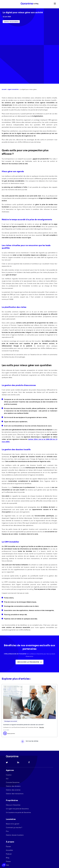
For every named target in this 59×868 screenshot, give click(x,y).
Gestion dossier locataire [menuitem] (15, 777)
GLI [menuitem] (7, 721)
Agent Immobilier (13, 32)
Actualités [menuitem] (9, 793)
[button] (4, 865)
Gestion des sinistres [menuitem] (13, 732)
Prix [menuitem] (7, 774)
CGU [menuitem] (18, 820)
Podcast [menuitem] (9, 796)
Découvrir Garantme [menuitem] (13, 747)
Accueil (4, 32)
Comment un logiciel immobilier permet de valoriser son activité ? (24, 667)
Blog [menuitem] (8, 800)
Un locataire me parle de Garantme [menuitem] (18, 755)
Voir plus (42, 670)
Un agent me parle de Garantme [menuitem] (17, 751)
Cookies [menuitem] (24, 820)
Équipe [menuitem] (8, 789)
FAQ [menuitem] (7, 808)
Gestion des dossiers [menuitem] (13, 729)
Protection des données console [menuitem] (29, 824)
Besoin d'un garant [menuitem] (13, 766)
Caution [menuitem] (9, 717)
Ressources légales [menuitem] (12, 824)
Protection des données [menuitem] (35, 820)
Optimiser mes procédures (11, 22)
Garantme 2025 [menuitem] (11, 820)
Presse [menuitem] (8, 804)
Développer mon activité (11, 664)
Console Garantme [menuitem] (13, 725)
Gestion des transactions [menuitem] (15, 736)
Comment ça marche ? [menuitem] (14, 770)
